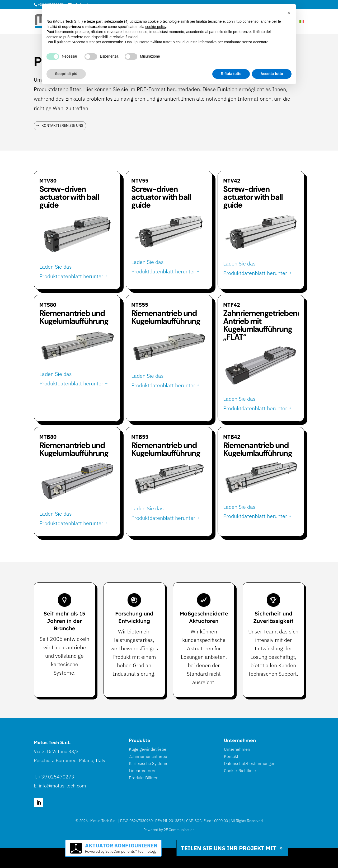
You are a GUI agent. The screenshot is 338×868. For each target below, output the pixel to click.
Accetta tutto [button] (272, 74)
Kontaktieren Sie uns (62, 125)
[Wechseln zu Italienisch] (302, 27)
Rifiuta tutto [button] (231, 74)
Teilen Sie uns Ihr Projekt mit (229, 848)
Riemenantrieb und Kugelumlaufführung (74, 317)
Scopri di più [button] (66, 74)
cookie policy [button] (156, 27)
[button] (289, 13)
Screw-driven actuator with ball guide (69, 197)
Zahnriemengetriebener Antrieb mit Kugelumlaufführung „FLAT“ (264, 325)
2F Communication (179, 830)
